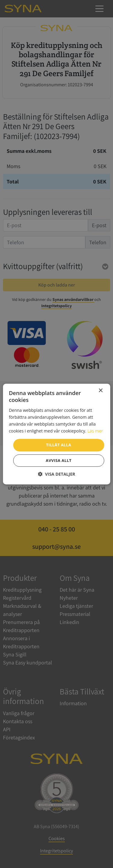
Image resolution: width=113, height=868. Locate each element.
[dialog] (56, 434)
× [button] (100, 391)
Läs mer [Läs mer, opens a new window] (95, 431)
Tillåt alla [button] (59, 445)
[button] (57, 474)
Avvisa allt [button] (59, 460)
